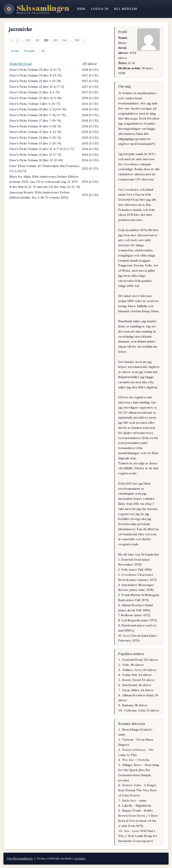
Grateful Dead (21, 64)
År (43, 51)
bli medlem (126, 9)
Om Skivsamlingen (20, 858)
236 (77, 40)
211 (37, 40)
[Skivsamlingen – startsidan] (36, 9)
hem (81, 9)
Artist (15, 51)
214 (64, 40)
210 (28, 40)
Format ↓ (30, 51)
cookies (80, 858)
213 (55, 40)
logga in (100, 9)
